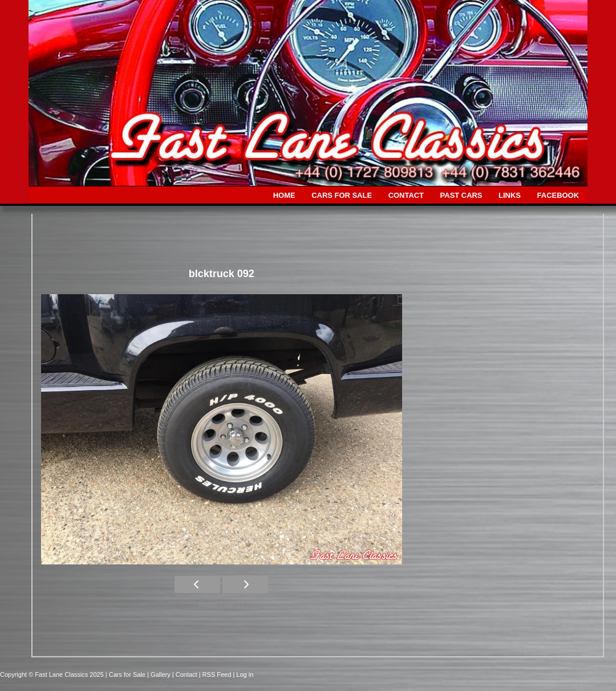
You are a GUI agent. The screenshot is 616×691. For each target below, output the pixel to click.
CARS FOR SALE (342, 195)
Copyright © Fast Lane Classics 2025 (53, 674)
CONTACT (406, 195)
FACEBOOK (558, 195)
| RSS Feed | (218, 674)
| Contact (186, 674)
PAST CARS (461, 195)
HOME (284, 195)
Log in (245, 674)
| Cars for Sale (126, 674)
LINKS (510, 195)
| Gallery (160, 674)
